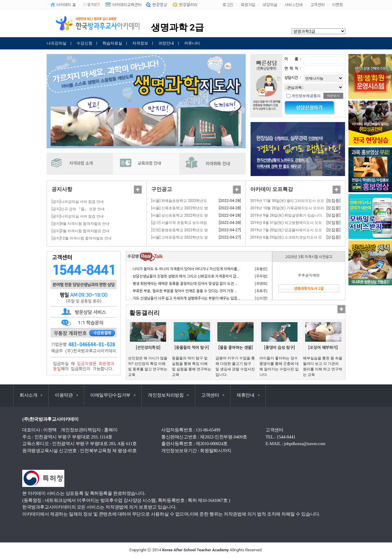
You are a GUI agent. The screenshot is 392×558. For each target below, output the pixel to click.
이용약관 (66, 395)
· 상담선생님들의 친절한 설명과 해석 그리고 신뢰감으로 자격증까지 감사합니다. (191, 276)
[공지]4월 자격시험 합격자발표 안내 (80, 224)
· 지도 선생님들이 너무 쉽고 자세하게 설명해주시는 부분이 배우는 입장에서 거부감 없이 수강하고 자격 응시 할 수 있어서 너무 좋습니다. (233, 298)
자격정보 (140, 43)
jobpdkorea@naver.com (305, 444)
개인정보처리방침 (168, 395)
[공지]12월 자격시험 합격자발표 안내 (82, 238)
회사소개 (31, 395)
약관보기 (333, 96)
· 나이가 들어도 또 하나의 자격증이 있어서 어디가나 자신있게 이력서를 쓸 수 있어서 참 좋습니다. (204, 269)
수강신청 (84, 43)
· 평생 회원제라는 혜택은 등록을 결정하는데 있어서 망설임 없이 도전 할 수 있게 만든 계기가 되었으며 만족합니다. (216, 284)
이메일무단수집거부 (113, 395)
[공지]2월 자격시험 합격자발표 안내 (80, 231)
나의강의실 (57, 43)
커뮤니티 (192, 43)
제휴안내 (248, 395)
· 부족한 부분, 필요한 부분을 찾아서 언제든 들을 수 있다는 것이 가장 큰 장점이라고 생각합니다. (203, 291)
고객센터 (213, 395)
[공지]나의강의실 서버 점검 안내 (78, 202)
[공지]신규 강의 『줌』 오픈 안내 (78, 209)
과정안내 (166, 43)
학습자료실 (112, 43)
